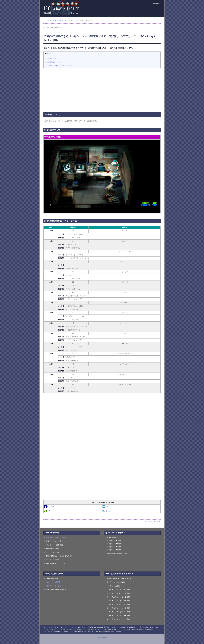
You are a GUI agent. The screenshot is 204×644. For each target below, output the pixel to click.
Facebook (49, 507)
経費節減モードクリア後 (55, 563)
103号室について (54, 59)
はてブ (107, 511)
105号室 (119, 544)
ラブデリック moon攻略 (116, 582)
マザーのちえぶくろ (54, 552)
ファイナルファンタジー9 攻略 (118, 619)
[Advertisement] (102, 89)
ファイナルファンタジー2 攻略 (118, 593)
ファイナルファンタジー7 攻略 (118, 612)
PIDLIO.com (103, 638)
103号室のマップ (54, 62)
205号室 (119, 550)
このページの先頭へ (153, 522)
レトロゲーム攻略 (113, 586)
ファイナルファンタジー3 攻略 (118, 597)
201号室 (110, 547)
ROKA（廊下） (112, 538)
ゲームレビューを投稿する (56, 590)
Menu (156, 3)
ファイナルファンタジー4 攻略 (118, 601)
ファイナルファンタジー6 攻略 (118, 608)
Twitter (107, 507)
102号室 (119, 541)
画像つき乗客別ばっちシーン (118, 553)
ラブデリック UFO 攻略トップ (55, 20)
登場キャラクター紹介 (55, 541)
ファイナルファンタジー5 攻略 (118, 604)
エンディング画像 (53, 560)
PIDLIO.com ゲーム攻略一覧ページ (120, 578)
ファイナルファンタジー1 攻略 (118, 590)
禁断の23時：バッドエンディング (59, 556)
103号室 (110, 544)
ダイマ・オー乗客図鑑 (55, 545)
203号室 (110, 550)
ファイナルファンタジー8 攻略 (118, 616)
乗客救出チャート (53, 549)
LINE (48, 511)
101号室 (110, 541)
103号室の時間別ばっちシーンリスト (61, 66)
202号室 (119, 547)
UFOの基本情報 (52, 578)
